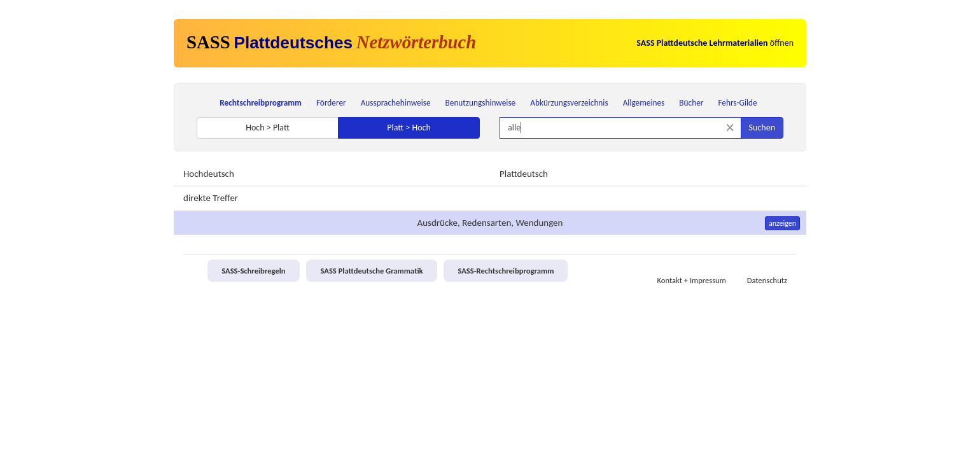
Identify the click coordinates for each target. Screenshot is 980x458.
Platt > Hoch (409, 128)
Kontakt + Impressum (692, 280)
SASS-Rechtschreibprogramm (506, 271)
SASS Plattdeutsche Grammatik (371, 271)
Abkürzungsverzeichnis (569, 103)
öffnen (715, 43)
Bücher (691, 103)
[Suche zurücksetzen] (730, 128)
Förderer (331, 103)
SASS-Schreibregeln (253, 271)
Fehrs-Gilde (737, 103)
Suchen (762, 128)
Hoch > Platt (268, 128)
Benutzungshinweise (481, 103)
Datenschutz (767, 280)
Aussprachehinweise (396, 103)
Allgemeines (644, 103)
